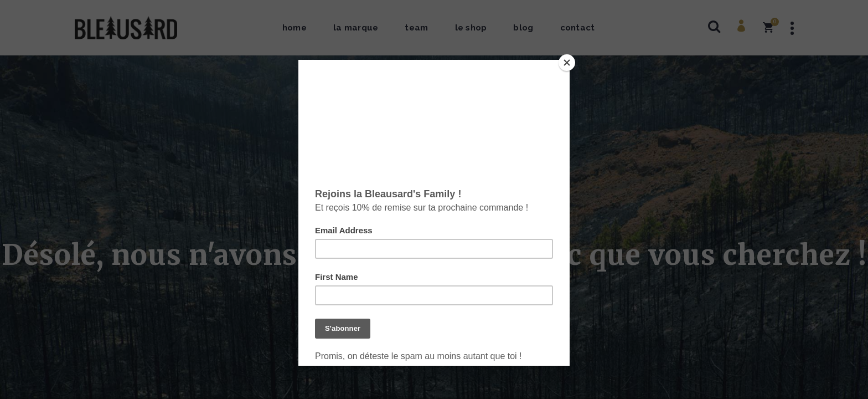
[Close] (567, 63)
